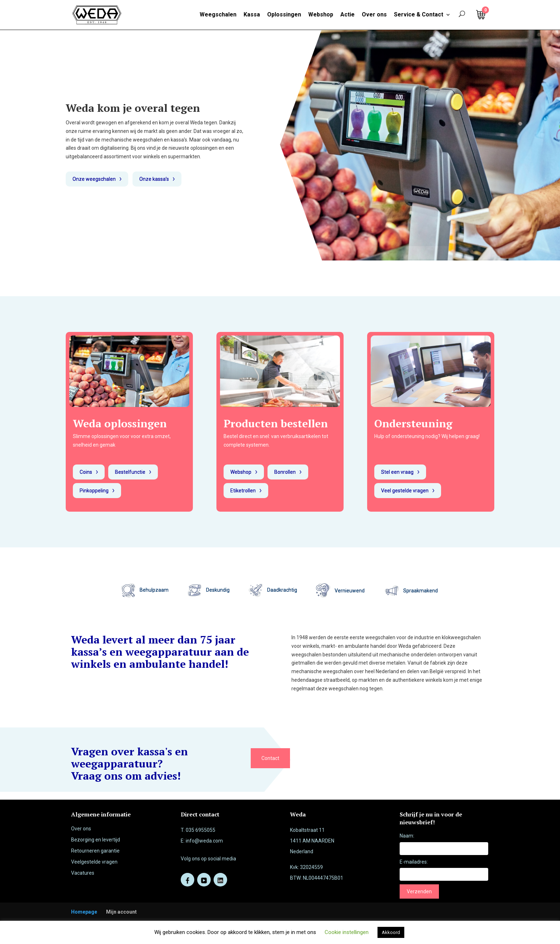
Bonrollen (285, 472)
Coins (86, 472)
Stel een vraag (397, 472)
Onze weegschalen (94, 179)
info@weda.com (204, 841)
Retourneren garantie (95, 851)
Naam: (407, 836)
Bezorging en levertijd (96, 840)
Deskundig (209, 590)
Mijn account (121, 912)
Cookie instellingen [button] (347, 932)
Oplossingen (284, 14)
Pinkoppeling (94, 491)
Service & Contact (422, 15)
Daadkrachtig (273, 590)
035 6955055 (201, 830)
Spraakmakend (421, 590)
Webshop (321, 14)
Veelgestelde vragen (94, 862)
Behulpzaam (145, 590)
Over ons (374, 14)
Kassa (252, 14)
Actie (347, 14)
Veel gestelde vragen (405, 491)
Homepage (84, 912)
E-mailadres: (414, 862)
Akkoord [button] (391, 932)
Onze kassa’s (154, 179)
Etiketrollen (243, 491)
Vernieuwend (350, 590)
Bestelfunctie (130, 472)
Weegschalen (218, 14)
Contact (270, 758)
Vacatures (83, 873)
